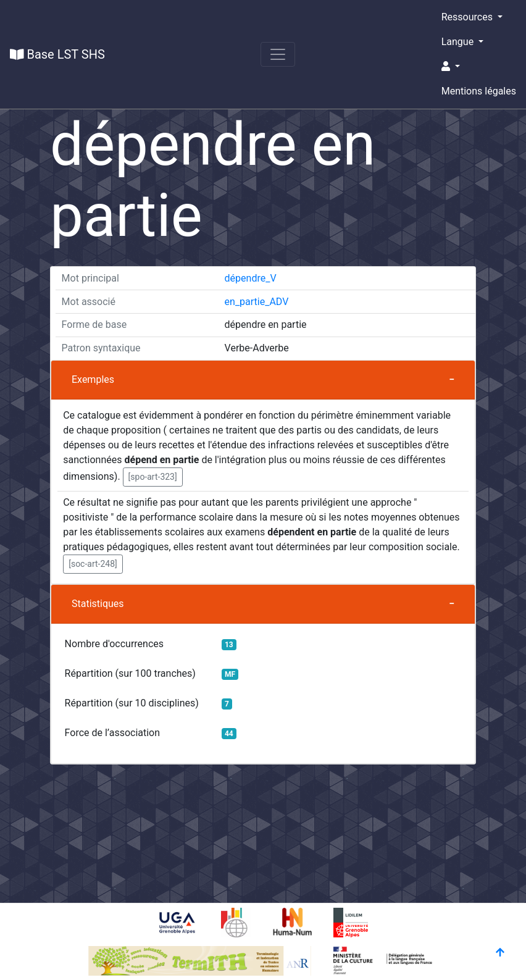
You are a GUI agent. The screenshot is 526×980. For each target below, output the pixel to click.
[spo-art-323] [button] (153, 477)
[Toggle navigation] (278, 54)
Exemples (93, 379)
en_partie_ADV (257, 302)
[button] (479, 67)
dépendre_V (251, 278)
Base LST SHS (57, 54)
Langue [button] (459, 42)
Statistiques (98, 604)
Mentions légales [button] (479, 91)
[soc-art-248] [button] (93, 564)
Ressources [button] (468, 17)
